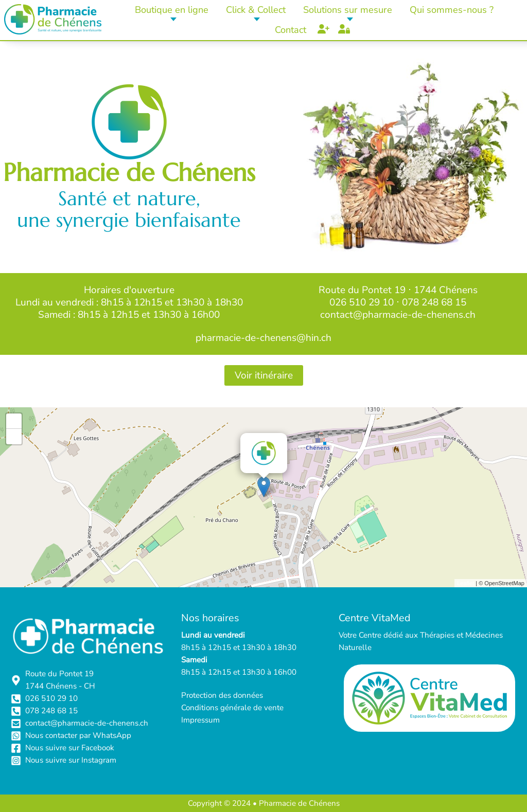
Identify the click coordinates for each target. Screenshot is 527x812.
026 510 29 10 (362, 302)
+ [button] (14, 421)
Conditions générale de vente (232, 708)
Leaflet (465, 583)
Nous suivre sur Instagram (71, 760)
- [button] (14, 437)
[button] (172, 10)
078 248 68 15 (434, 302)
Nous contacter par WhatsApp (78, 735)
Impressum (200, 720)
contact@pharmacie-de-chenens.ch (398, 315)
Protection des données (222, 695)
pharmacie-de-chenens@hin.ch (263, 338)
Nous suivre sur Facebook (70, 748)
